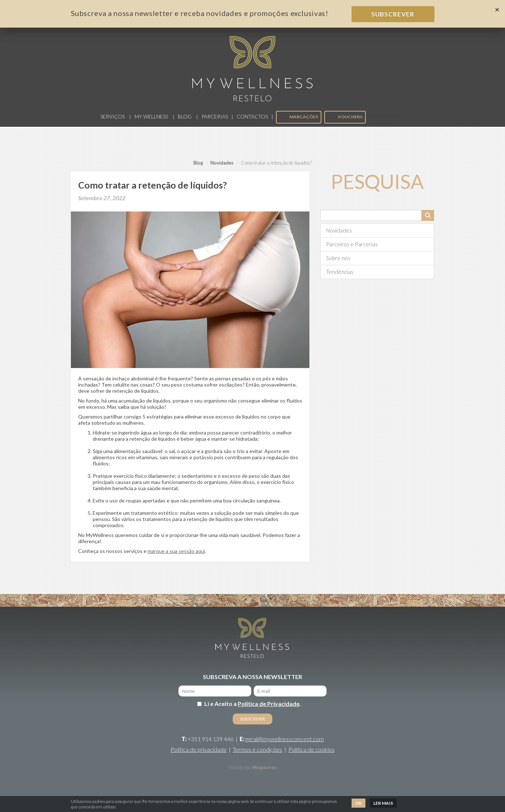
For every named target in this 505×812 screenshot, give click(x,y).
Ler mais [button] (383, 803)
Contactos (252, 118)
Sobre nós (338, 259)
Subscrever (393, 14)
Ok (358, 803)
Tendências (340, 273)
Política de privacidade (199, 751)
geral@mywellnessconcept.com (285, 741)
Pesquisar (428, 217)
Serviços (113, 118)
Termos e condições (257, 751)
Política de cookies (311, 751)
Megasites (264, 769)
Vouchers (345, 119)
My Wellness (151, 118)
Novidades (222, 164)
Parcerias (215, 118)
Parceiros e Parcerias (352, 246)
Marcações (298, 119)
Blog (185, 118)
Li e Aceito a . (253, 705)
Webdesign (240, 769)
